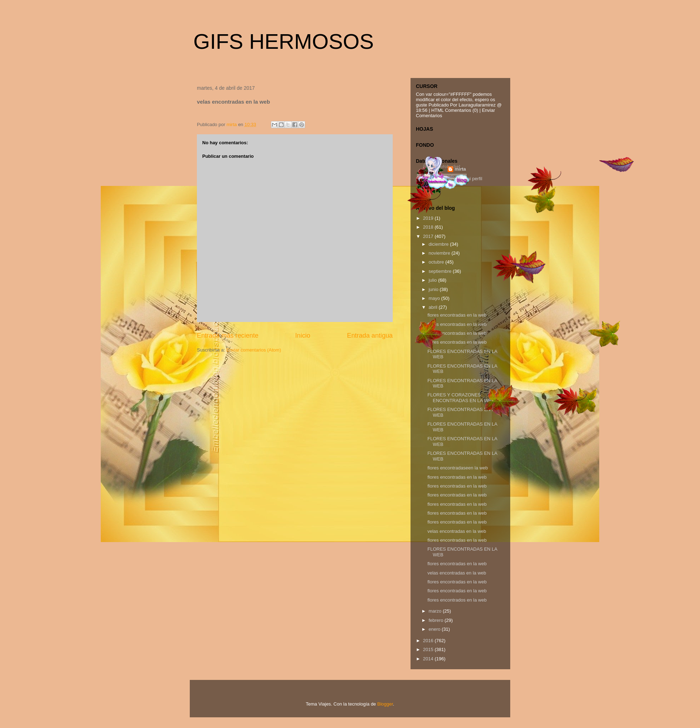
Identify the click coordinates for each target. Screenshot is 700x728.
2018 (429, 227)
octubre (437, 262)
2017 (429, 236)
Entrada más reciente (228, 336)
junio (434, 289)
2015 (429, 649)
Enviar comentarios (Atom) (254, 350)
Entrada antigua (370, 336)
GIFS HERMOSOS (284, 41)
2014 (429, 659)
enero (435, 629)
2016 (429, 641)
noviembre (440, 253)
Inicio (303, 336)
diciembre (439, 244)
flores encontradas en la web (457, 315)
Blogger (385, 704)
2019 (429, 218)
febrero (437, 620)
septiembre (441, 271)
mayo (435, 298)
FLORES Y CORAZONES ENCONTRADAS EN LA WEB (461, 398)
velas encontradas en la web (457, 531)
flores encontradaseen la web (458, 468)
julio (433, 280)
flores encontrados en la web (457, 600)
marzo (436, 611)
